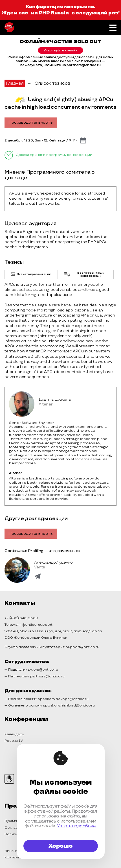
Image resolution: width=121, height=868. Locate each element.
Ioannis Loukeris (55, 399)
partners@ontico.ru (47, 676)
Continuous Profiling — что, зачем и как (42, 551)
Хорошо (61, 846)
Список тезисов (52, 83)
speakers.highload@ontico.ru (69, 705)
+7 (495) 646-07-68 (21, 618)
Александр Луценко (53, 562)
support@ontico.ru (82, 647)
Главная (15, 83)
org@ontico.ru (46, 670)
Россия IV (14, 741)
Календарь (14, 734)
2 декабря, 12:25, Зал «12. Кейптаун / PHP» (41, 140)
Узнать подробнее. (77, 826)
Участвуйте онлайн (60, 50)
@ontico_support (37, 625)
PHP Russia (54, 13)
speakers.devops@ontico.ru (63, 699)
